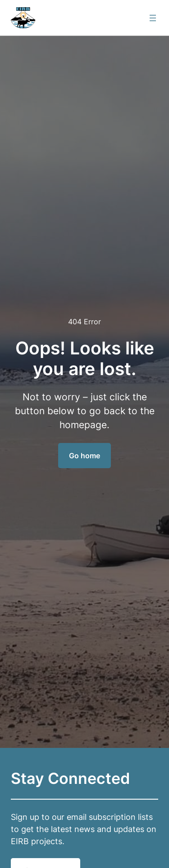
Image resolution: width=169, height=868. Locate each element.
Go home (84, 456)
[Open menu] (153, 18)
